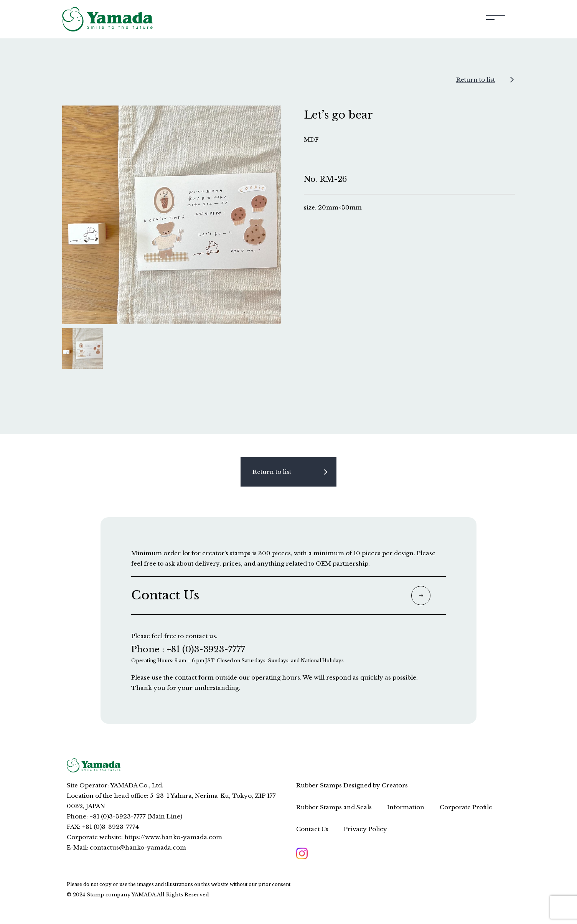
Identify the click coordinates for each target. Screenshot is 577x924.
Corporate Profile (466, 807)
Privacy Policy (365, 829)
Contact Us (312, 829)
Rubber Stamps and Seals (334, 807)
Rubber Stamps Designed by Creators (352, 785)
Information (406, 807)
